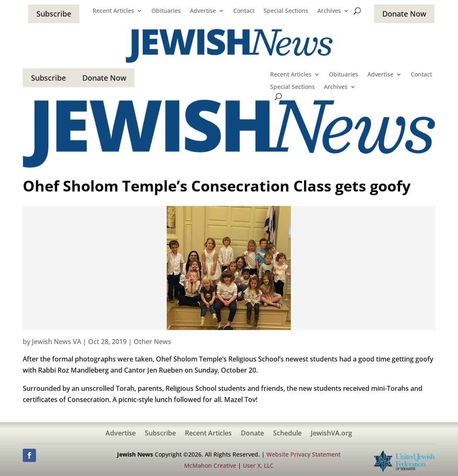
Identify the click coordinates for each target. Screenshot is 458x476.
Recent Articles (113, 11)
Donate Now (404, 14)
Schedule (287, 434)
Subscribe (54, 14)
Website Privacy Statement (303, 454)
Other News (152, 342)
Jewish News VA (56, 342)
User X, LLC (258, 465)
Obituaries (166, 11)
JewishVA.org (331, 434)
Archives (329, 11)
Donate (252, 434)
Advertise (203, 11)
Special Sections (286, 11)
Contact (244, 11)
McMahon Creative (210, 465)
